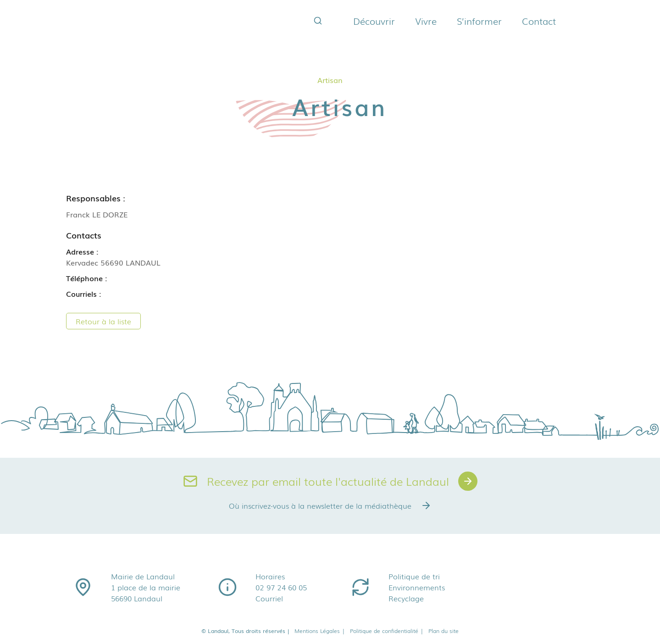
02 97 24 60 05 (281, 587)
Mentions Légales (320, 631)
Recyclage (406, 598)
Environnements (417, 587)
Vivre (426, 21)
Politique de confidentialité (387, 631)
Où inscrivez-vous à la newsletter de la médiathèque (330, 505)
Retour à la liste (103, 321)
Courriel (269, 598)
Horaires (270, 576)
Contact (539, 21)
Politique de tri (414, 576)
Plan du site (444, 631)
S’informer (479, 21)
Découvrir (374, 21)
